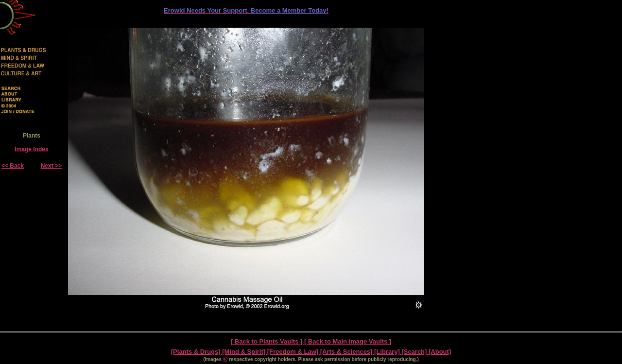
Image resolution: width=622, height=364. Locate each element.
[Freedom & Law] (294, 352)
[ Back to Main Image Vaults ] (348, 341)
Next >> (51, 166)
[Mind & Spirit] (244, 352)
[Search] (415, 352)
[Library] (388, 352)
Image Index (31, 149)
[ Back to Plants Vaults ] (268, 341)
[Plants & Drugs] (197, 352)
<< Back (13, 166)
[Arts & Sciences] (347, 352)
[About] (440, 352)
